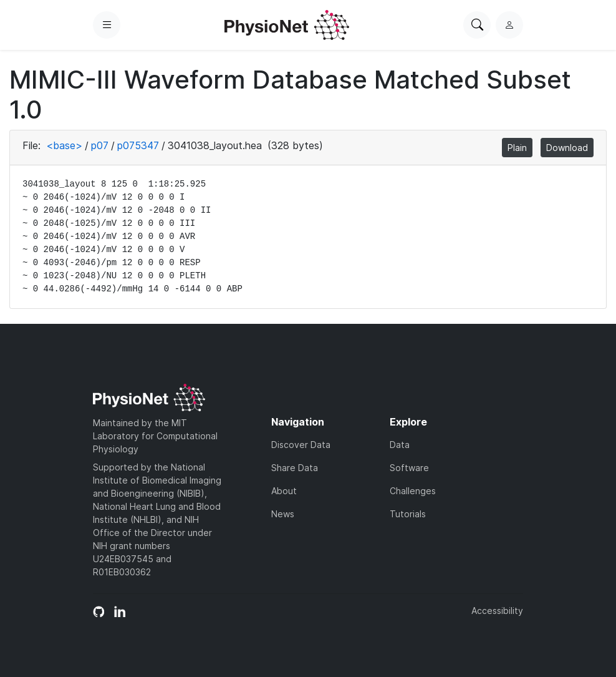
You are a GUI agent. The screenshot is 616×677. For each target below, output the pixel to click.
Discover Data (301, 445)
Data (400, 445)
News (283, 514)
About (284, 491)
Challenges (413, 491)
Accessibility (497, 611)
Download (567, 148)
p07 (100, 145)
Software (409, 468)
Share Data (295, 468)
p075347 (138, 145)
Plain (517, 148)
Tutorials (408, 514)
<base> (64, 145)
